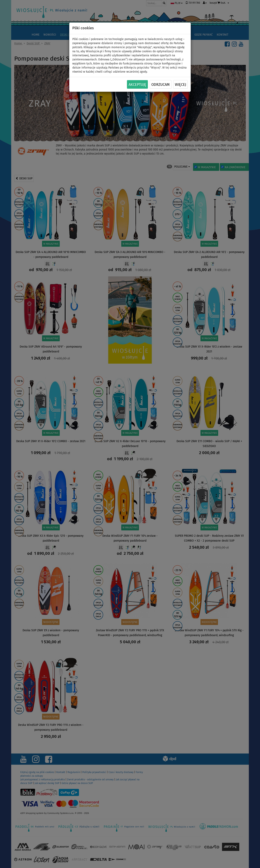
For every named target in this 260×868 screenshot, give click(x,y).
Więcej (180, 85)
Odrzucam (160, 85)
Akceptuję (137, 85)
